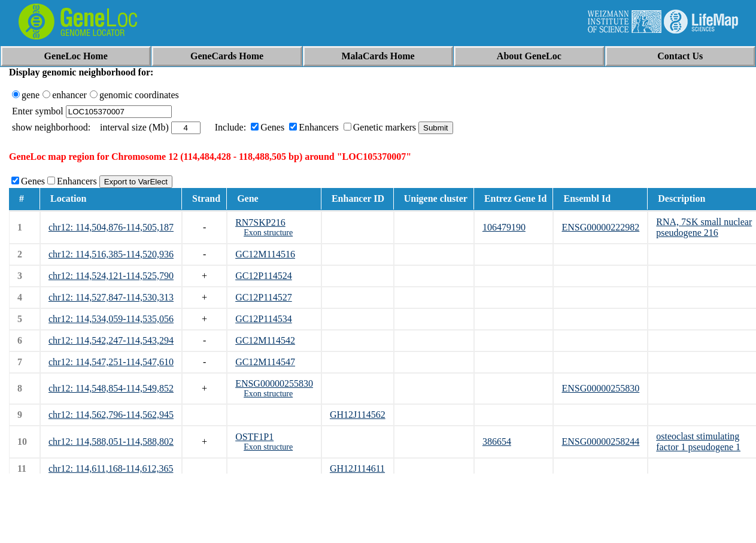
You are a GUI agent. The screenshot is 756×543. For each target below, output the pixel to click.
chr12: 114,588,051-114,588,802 (111, 442)
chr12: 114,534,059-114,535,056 (111, 319)
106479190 (504, 227)
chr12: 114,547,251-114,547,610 (111, 362)
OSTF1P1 (254, 437)
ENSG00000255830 (274, 383)
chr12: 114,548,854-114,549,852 (111, 388)
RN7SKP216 (260, 222)
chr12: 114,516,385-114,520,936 (111, 254)
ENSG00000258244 (600, 442)
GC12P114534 (264, 319)
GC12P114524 (264, 276)
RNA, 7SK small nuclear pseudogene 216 (704, 227)
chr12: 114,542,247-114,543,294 (111, 340)
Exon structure (268, 233)
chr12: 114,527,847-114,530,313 (111, 297)
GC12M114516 (265, 254)
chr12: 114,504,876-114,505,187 (111, 227)
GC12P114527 (264, 297)
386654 (497, 442)
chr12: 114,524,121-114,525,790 (111, 276)
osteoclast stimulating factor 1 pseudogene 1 (698, 442)
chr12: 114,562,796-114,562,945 (111, 415)
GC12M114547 (265, 362)
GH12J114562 (358, 415)
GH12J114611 (357, 468)
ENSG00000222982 (600, 227)
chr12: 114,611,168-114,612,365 (111, 468)
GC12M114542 (265, 340)
